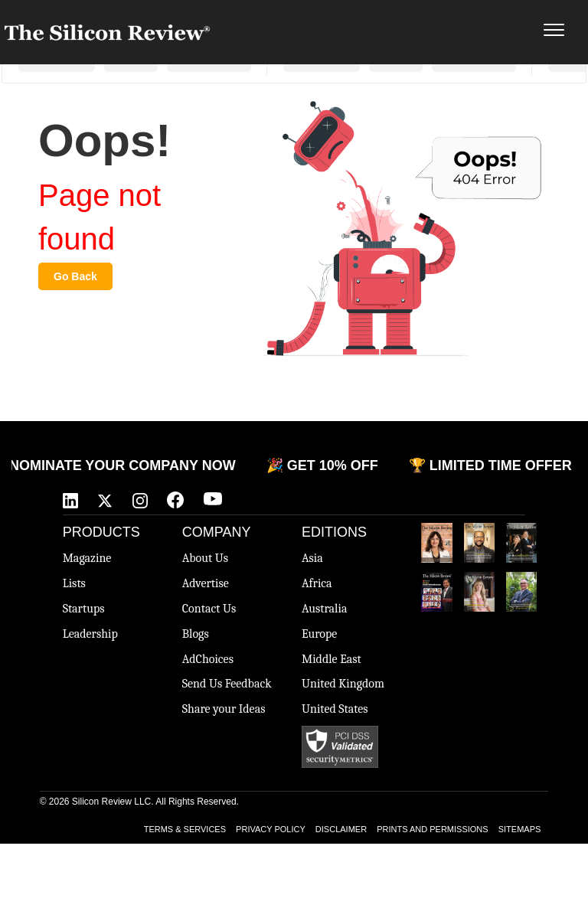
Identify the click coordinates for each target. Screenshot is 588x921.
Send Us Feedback (227, 684)
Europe (319, 634)
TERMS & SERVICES (185, 829)
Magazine (87, 558)
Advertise (206, 583)
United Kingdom (343, 684)
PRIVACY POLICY (271, 829)
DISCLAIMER (341, 829)
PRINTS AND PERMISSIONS (432, 829)
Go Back (75, 276)
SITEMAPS (520, 829)
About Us (205, 558)
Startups (84, 609)
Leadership (90, 634)
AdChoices (208, 659)
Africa (317, 583)
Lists (74, 583)
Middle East (332, 659)
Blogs (196, 634)
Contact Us (209, 609)
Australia (324, 609)
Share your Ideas (224, 709)
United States (335, 709)
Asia (312, 558)
